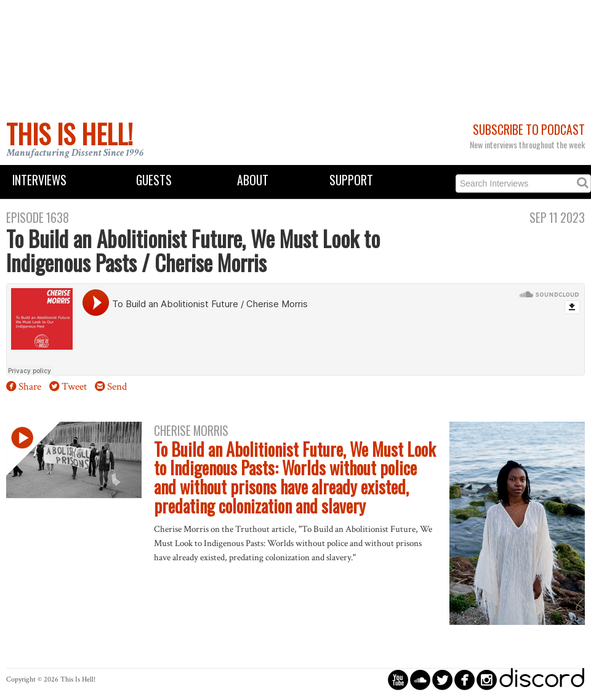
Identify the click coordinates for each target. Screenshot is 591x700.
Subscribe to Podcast (529, 130)
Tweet (74, 387)
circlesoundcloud (420, 679)
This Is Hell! (70, 134)
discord (542, 679)
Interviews (39, 180)
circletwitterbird (442, 679)
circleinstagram (487, 679)
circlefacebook (464, 679)
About (253, 180)
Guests (154, 180)
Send (117, 387)
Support (351, 180)
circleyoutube (398, 679)
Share (30, 387)
